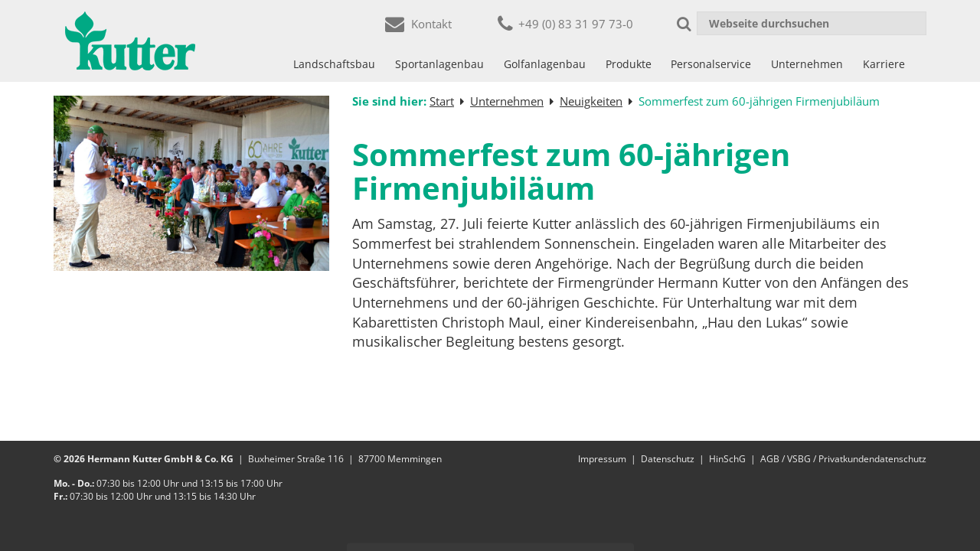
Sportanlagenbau (439, 64)
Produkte (629, 64)
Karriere (884, 64)
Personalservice (711, 64)
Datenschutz (668, 459)
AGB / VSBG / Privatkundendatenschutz (843, 459)
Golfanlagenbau (545, 64)
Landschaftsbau (334, 64)
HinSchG (727, 459)
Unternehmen (807, 64)
